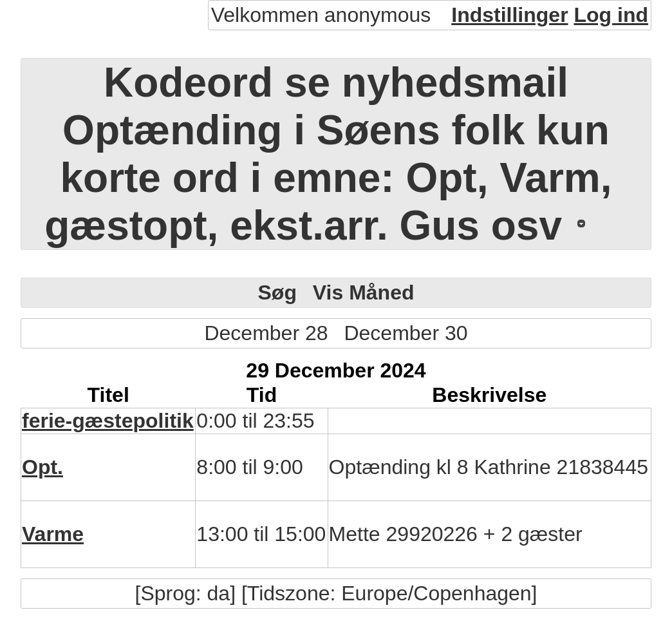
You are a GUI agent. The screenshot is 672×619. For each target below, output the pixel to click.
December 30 (406, 333)
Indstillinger (509, 15)
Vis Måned (364, 292)
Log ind (611, 15)
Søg (277, 292)
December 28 (266, 333)
